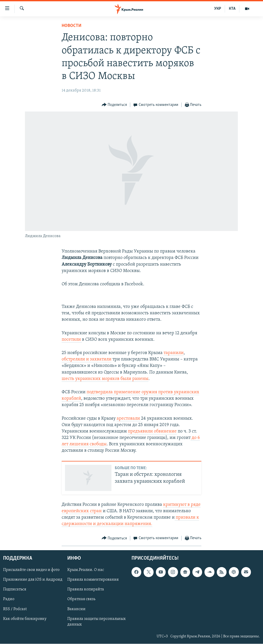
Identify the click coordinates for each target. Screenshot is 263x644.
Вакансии (76, 609)
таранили (174, 353)
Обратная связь (81, 599)
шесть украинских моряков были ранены (105, 379)
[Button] (114, 105)
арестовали (129, 419)
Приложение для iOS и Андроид (33, 580)
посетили (72, 340)
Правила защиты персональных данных (96, 622)
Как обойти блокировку (25, 619)
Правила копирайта (86, 590)
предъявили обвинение (152, 431)
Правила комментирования (93, 580)
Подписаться (15, 590)
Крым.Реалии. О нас (86, 570)
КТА (232, 9)
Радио (9, 599)
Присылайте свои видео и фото (31, 570)
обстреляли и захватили (87, 359)
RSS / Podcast (15, 609)
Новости (72, 26)
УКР (218, 9)
